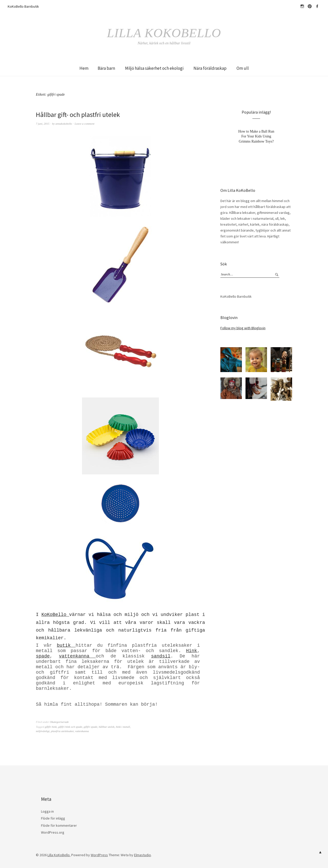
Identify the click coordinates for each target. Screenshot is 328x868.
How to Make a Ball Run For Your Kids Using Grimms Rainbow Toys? (256, 136)
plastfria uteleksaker (62, 731)
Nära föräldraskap (210, 68)
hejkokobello (302, 6)
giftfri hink (51, 727)
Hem (84, 68)
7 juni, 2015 (43, 123)
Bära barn (106, 68)
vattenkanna (77, 656)
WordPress (99, 855)
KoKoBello (55, 615)
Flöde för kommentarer (59, 825)
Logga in (47, 811)
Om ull (243, 68)
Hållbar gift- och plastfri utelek (78, 114)
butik (66, 645)
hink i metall (123, 727)
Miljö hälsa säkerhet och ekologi (154, 68)
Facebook (317, 6)
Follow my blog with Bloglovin (243, 328)
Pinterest (310, 6)
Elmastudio (142, 855)
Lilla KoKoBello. (59, 855)
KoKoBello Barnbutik (23, 6)
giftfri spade (90, 727)
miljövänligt (43, 731)
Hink (192, 651)
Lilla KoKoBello (164, 33)
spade (43, 656)
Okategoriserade (59, 722)
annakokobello (64, 123)
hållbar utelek (106, 727)
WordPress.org (53, 832)
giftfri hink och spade (70, 727)
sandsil (161, 656)
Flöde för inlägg (53, 818)
